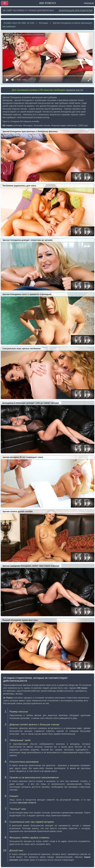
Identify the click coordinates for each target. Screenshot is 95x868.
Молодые (44, 23)
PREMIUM (89, 3)
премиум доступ (74, 90)
